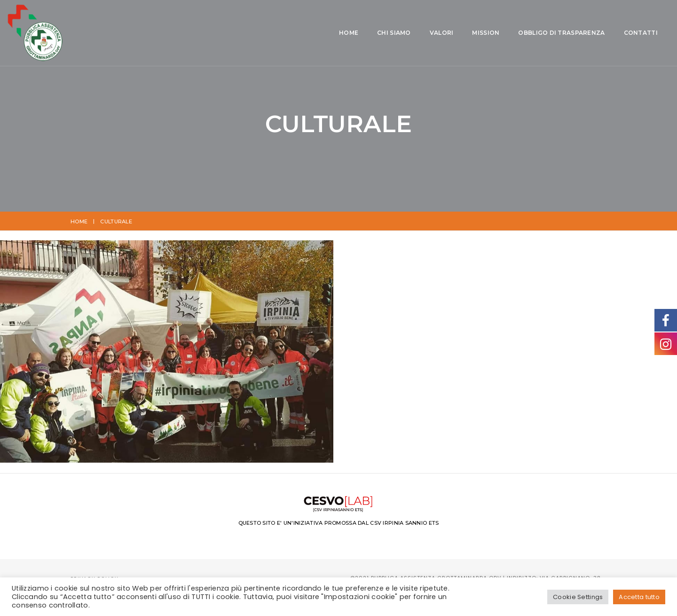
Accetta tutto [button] (639, 597)
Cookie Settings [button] (578, 597)
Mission (318, 34)
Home (181, 34)
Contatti (473, 34)
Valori (274, 34)
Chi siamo (227, 34)
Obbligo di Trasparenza (394, 34)
